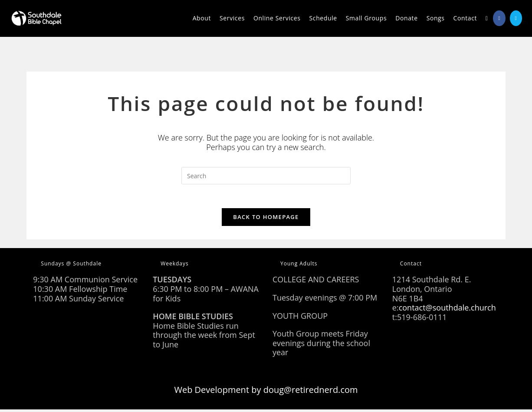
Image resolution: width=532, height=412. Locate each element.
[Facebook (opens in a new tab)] (499, 18)
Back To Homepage (266, 219)
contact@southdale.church (447, 310)
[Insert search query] (266, 176)
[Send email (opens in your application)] (516, 18)
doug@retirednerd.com (311, 392)
